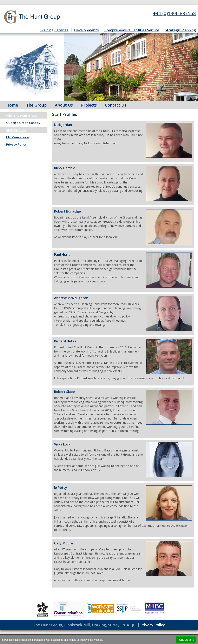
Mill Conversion (18, 137)
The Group (36, 105)
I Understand (186, 640)
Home (12, 105)
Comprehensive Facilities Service (132, 30)
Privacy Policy (16, 144)
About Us (64, 105)
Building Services (54, 30)
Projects (89, 105)
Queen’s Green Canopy (23, 123)
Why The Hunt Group (22, 115)
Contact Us (116, 105)
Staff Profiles (16, 130)
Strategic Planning (180, 30)
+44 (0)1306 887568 (175, 13)
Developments (86, 30)
